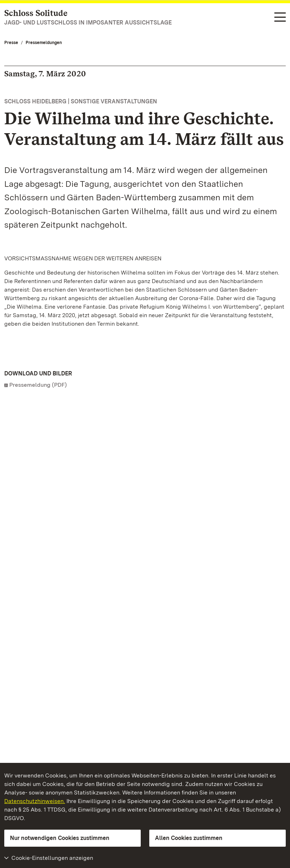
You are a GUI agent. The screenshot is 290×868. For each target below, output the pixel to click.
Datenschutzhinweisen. (35, 801)
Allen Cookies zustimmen (189, 838)
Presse (11, 43)
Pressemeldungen (44, 43)
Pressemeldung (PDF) (38, 385)
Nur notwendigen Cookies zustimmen (60, 838)
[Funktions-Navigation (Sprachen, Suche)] (280, 18)
